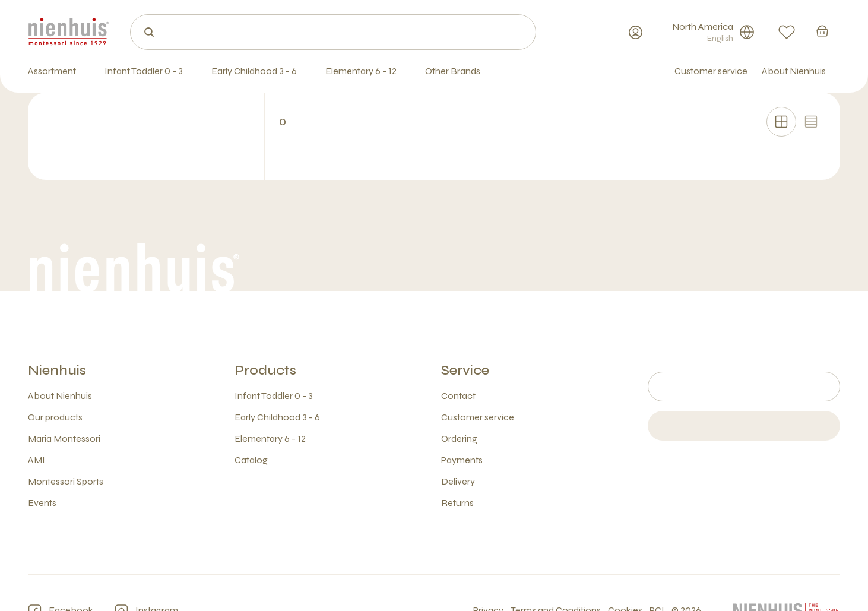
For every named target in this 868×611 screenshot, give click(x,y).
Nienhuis (57, 370)
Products (265, 370)
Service (465, 370)
